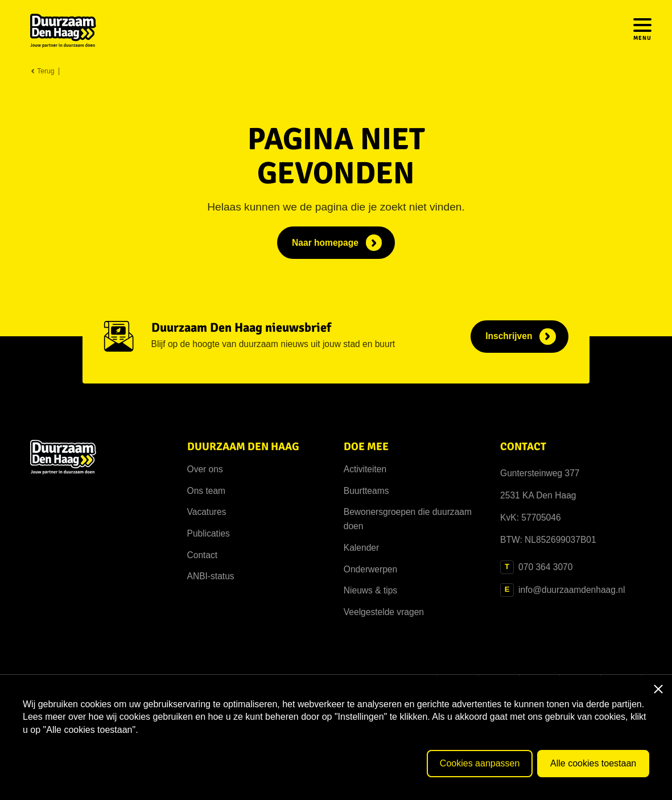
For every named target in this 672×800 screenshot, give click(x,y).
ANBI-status (211, 576)
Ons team (207, 491)
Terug (42, 71)
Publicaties (209, 533)
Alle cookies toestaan (593, 763)
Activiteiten (365, 469)
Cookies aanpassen (480, 763)
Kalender (361, 548)
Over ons (205, 469)
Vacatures (207, 512)
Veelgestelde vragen (384, 612)
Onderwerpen (370, 569)
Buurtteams (366, 491)
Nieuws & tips (370, 590)
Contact (203, 555)
